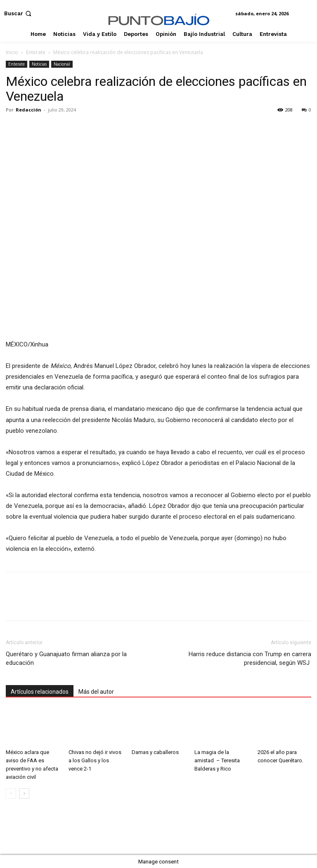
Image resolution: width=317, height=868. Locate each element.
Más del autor (96, 692)
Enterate (36, 52)
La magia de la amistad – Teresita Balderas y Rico (217, 760)
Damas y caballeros (155, 752)
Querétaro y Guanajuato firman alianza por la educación (66, 658)
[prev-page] (11, 793)
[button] (19, 13)
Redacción (28, 110)
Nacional (62, 64)
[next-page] (24, 793)
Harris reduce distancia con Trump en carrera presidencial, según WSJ (250, 658)
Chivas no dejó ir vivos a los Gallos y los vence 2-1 (95, 760)
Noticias (39, 64)
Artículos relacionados (40, 692)
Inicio (12, 52)
